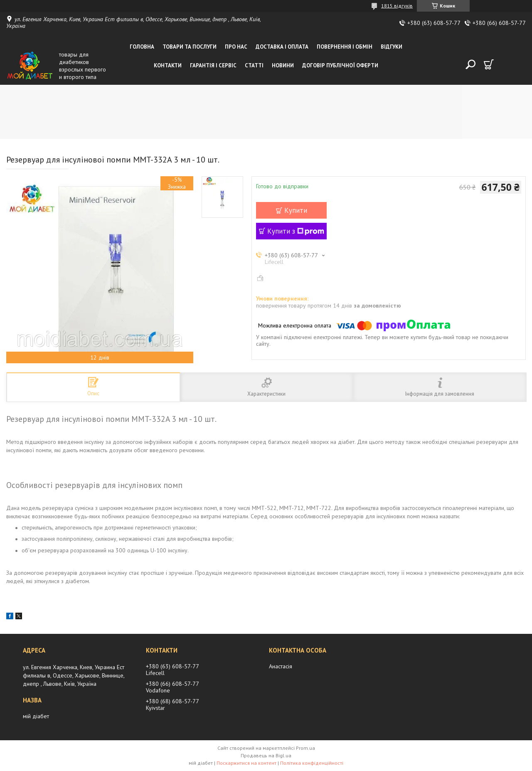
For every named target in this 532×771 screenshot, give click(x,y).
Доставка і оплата (282, 47)
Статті (254, 65)
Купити (296, 210)
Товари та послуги (190, 47)
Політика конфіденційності (312, 763)
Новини (283, 65)
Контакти (168, 65)
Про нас (236, 47)
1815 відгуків (397, 6)
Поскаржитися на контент (246, 763)
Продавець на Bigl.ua (266, 755)
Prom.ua (305, 748)
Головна (142, 47)
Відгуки (392, 47)
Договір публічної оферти (340, 65)
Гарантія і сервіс (213, 65)
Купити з (296, 231)
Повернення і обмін (345, 47)
